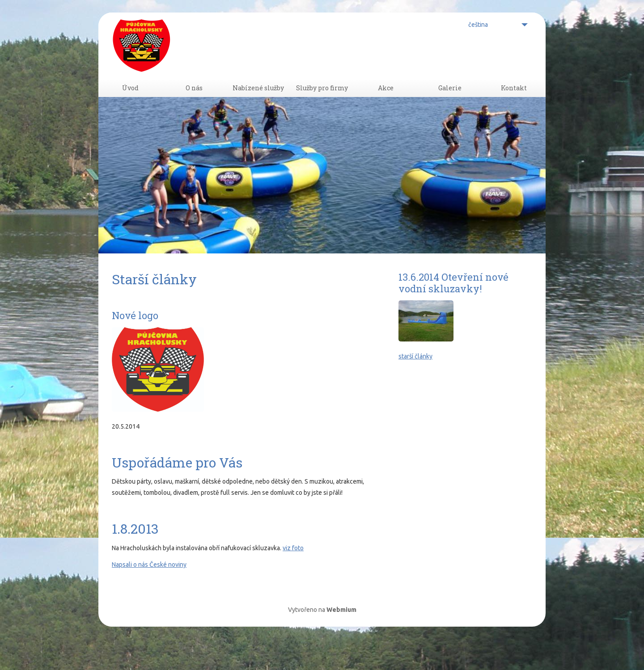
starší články (415, 382)
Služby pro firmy (322, 101)
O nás (194, 101)
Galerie (450, 101)
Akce (386, 101)
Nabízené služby (258, 101)
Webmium (341, 635)
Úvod (130, 101)
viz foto (293, 573)
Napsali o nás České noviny (149, 590)
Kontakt (514, 101)
